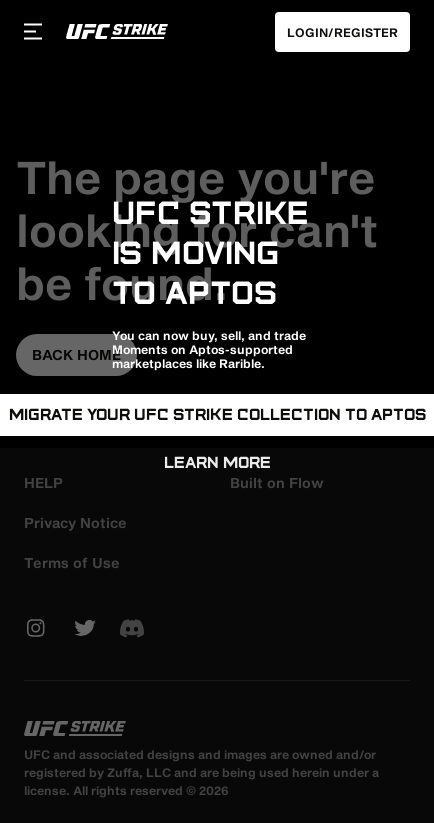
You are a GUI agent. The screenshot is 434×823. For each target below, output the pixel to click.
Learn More (217, 462)
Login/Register (342, 32)
